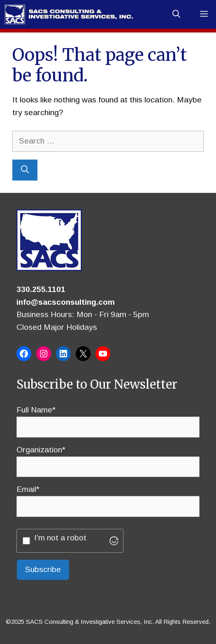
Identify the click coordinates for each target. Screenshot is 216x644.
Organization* (108, 458)
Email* (108, 498)
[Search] (25, 170)
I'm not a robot (60, 538)
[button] (176, 14)
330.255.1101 (41, 289)
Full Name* (108, 418)
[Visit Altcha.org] (114, 541)
